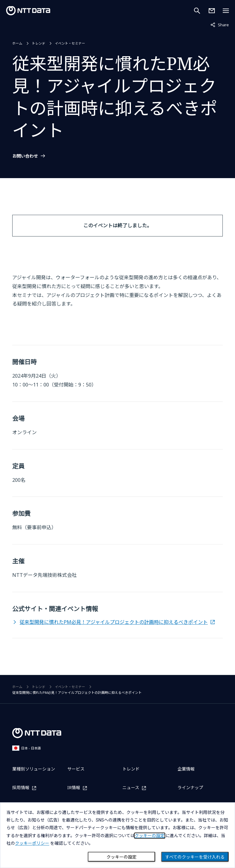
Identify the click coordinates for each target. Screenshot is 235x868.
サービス (76, 769)
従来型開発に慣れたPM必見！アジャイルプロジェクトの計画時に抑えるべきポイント (114, 622)
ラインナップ (190, 787)
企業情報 (186, 769)
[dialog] (117, 835)
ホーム (17, 43)
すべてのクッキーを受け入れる (195, 857)
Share (220, 24)
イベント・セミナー (70, 43)
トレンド (39, 43)
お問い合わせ (25, 156)
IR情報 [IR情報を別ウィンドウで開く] (74, 788)
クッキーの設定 (121, 857)
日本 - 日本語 (27, 748)
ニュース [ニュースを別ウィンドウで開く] (131, 788)
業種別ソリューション (34, 769)
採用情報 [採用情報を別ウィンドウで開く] (21, 788)
